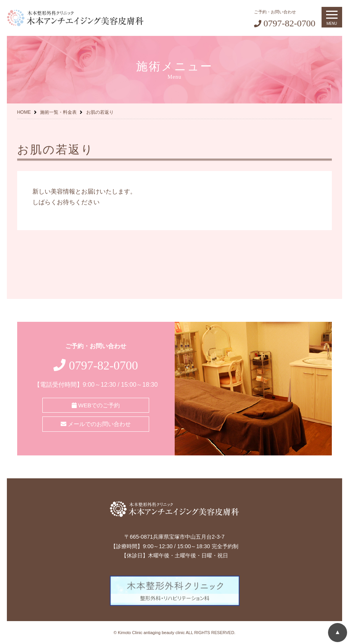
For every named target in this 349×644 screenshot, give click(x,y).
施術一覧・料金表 (58, 112)
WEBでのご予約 (96, 405)
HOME (24, 112)
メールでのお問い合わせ (96, 424)
